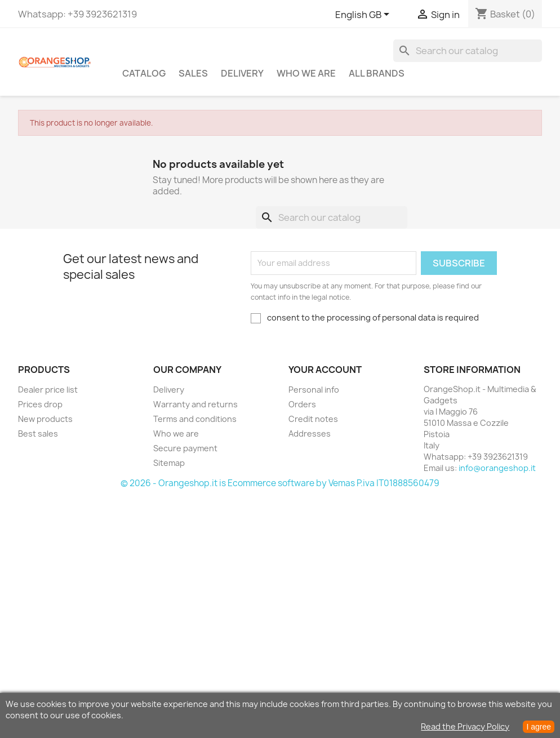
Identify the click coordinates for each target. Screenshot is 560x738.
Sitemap (169, 463)
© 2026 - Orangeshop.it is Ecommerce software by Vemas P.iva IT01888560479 (280, 483)
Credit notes (313, 419)
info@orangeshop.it (497, 468)
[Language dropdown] (364, 15)
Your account (325, 370)
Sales (193, 73)
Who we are (306, 73)
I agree (539, 727)
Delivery (242, 73)
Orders (302, 404)
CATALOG (144, 73)
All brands (377, 73)
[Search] (468, 51)
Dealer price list (48, 390)
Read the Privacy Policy (465, 726)
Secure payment (185, 448)
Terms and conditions (195, 419)
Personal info (314, 390)
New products (45, 419)
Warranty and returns (195, 404)
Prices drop (40, 404)
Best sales (38, 434)
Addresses (310, 434)
